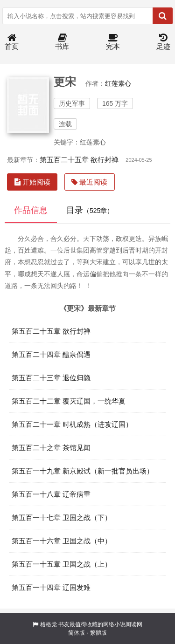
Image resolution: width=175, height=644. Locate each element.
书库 (62, 42)
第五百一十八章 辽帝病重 (51, 494)
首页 (12, 42)
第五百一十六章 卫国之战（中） (62, 541)
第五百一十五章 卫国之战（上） (62, 564)
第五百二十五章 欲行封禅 (79, 160)
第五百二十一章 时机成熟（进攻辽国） (72, 424)
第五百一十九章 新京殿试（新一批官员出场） (83, 471)
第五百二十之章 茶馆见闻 (51, 448)
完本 (113, 42)
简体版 (77, 633)
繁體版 (98, 633)
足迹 (163, 42)
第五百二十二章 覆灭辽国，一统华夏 (69, 401)
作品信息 (31, 210)
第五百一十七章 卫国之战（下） (62, 517)
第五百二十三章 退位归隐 (51, 378)
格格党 (49, 624)
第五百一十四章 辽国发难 (51, 587)
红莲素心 (118, 83)
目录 (90, 210)
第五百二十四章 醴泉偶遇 (51, 354)
